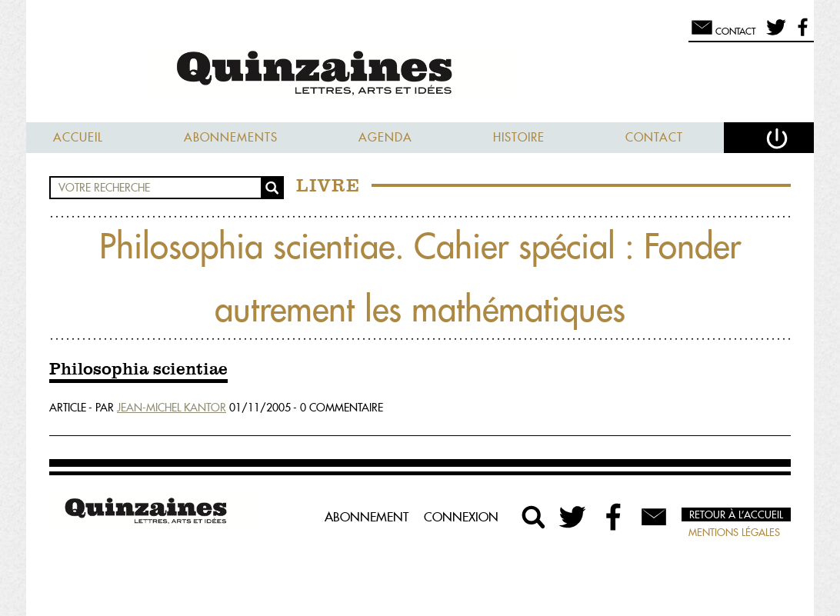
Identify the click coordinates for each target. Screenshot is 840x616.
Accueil (78, 137)
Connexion (461, 517)
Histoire (519, 137)
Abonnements (231, 137)
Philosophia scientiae (138, 370)
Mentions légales (734, 532)
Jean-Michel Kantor (172, 408)
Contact (654, 137)
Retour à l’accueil (736, 514)
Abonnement (367, 517)
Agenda (385, 137)
